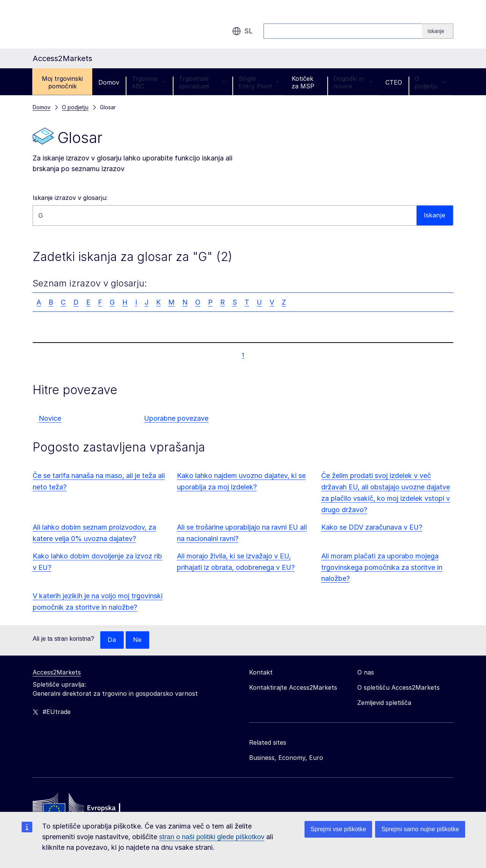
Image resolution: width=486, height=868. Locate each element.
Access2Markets (57, 673)
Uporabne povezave (176, 418)
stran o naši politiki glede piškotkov (212, 837)
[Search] (438, 31)
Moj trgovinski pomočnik (62, 82)
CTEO (394, 82)
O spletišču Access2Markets (398, 688)
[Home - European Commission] (88, 808)
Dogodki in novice (353, 82)
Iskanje (434, 215)
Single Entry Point (259, 82)
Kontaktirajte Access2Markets (293, 688)
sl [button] (242, 31)
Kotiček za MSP (303, 82)
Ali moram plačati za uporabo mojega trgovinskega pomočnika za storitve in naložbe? (382, 567)
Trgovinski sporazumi (202, 82)
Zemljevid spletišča (384, 703)
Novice (50, 418)
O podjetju (431, 82)
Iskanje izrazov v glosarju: (70, 198)
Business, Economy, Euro (286, 758)
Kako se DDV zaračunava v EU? (372, 527)
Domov (109, 82)
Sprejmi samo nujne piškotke (420, 829)
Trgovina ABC (149, 82)
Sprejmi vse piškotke (338, 829)
